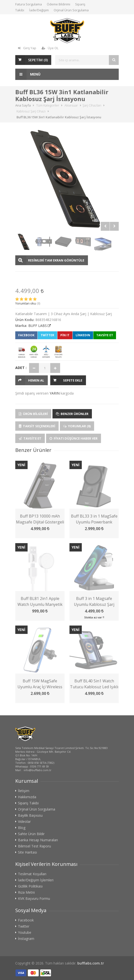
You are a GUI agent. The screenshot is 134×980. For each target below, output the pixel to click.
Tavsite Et (30, 438)
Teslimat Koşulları (32, 874)
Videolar (24, 822)
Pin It (65, 335)
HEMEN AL (36, 380)
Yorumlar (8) (77, 426)
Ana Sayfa (23, 105)
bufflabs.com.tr (91, 963)
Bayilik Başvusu (30, 815)
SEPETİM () (38, 60)
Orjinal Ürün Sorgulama (71, 10)
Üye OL (50, 48)
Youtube (25, 933)
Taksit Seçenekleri (37, 426)
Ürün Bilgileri (33, 414)
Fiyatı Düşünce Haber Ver (74, 438)
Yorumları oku (26, 303)
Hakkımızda (27, 797)
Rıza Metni (26, 892)
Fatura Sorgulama (29, 4)
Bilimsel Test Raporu (34, 846)
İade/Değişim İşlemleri (36, 880)
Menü (28, 74)
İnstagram (26, 939)
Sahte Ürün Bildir (31, 834)
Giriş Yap (27, 48)
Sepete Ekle (73, 380)
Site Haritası (27, 852)
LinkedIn (83, 335)
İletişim (24, 791)
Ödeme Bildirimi (59, 4)
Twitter (47, 335)
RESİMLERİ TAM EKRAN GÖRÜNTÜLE (56, 260)
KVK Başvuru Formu (34, 899)
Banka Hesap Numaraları (38, 840)
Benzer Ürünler (72, 414)
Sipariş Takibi (28, 803)
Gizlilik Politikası (30, 886)
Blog (22, 828)
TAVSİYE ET (105, 335)
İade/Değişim (39, 10)
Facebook (26, 335)
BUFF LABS (38, 326)
